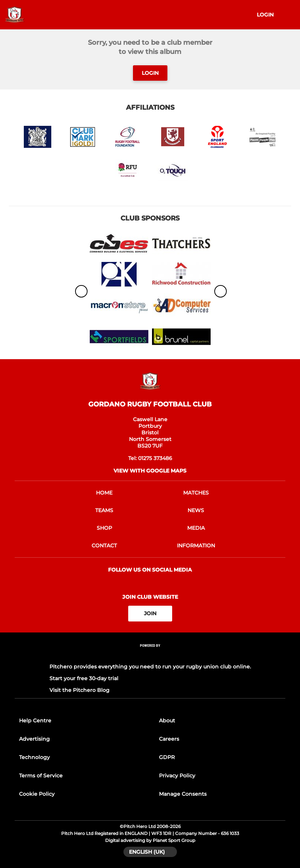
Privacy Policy (177, 776)
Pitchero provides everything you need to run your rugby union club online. (150, 667)
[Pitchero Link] (150, 655)
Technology (34, 757)
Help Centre (35, 721)
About (167, 721)
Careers (169, 739)
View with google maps (150, 471)
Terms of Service (41, 776)
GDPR (167, 757)
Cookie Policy (37, 794)
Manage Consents (183, 794)
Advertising (34, 739)
